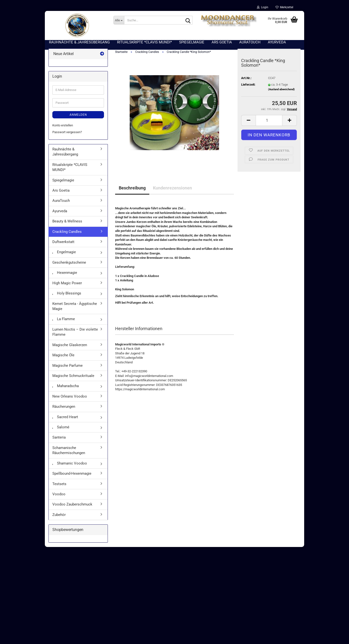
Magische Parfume (67, 366)
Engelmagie (64, 252)
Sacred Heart (65, 417)
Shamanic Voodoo (70, 463)
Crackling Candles (67, 232)
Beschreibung (132, 188)
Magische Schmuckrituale (73, 376)
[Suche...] (119, 20)
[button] (248, 120)
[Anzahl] (269, 120)
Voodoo (59, 494)
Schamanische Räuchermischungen (69, 450)
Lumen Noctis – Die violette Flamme (75, 332)
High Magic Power (67, 283)
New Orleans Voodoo (70, 396)
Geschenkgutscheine (69, 262)
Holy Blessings (67, 293)
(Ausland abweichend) (281, 89)
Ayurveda (60, 211)
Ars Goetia (61, 190)
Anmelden (78, 115)
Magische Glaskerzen (70, 345)
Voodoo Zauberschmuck (72, 504)
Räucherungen (64, 407)
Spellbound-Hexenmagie (72, 473)
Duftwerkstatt (63, 242)
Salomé (61, 427)
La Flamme (64, 319)
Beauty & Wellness (67, 221)
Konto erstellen (63, 125)
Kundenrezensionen (172, 188)
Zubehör (59, 515)
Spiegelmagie (63, 180)
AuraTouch (61, 201)
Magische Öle (63, 355)
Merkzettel (284, 7)
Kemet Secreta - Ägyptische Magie (75, 306)
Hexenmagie (65, 273)
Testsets (59, 484)
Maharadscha (66, 386)
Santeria (59, 437)
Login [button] (263, 7)
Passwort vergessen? (67, 132)
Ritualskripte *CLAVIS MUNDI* (70, 167)
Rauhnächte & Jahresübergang (65, 152)
